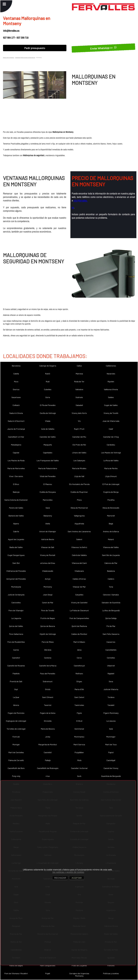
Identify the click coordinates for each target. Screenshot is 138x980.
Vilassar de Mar (79, 587)
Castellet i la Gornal (79, 768)
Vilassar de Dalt (48, 547)
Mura (16, 381)
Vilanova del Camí (79, 563)
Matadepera (16, 445)
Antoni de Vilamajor (48, 531)
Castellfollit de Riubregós (48, 768)
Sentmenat (79, 729)
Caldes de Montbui (79, 634)
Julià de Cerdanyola (16, 595)
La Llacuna (111, 721)
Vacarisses (16, 397)
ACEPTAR (77, 878)
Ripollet (111, 381)
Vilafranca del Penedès (16, 571)
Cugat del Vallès (111, 405)
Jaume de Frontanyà (16, 429)
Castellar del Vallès (48, 437)
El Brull (79, 721)
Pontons (111, 966)
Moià (79, 760)
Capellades (48, 453)
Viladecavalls (48, 571)
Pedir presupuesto (35, 48)
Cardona (48, 658)
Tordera (111, 697)
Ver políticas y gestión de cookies (68, 872)
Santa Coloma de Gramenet (16, 500)
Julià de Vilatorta (111, 689)
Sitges (79, 681)
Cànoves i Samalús (111, 595)
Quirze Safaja (111, 618)
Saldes (111, 397)
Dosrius (16, 389)
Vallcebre (79, 389)
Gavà (48, 508)
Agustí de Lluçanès (16, 539)
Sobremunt (48, 681)
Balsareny (48, 516)
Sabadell (79, 405)
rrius (48, 776)
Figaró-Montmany (111, 713)
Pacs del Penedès (48, 673)
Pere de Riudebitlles (16, 642)
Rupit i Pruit (79, 429)
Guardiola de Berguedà (111, 776)
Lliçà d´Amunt (111, 476)
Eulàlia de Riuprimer (79, 492)
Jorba (48, 737)
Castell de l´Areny (111, 768)
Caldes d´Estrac (79, 579)
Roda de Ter (79, 381)
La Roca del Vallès (111, 460)
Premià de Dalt (16, 681)
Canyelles (79, 595)
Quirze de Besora (48, 626)
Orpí (16, 689)
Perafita (111, 500)
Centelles (111, 658)
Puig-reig (16, 776)
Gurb (79, 776)
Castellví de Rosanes (16, 666)
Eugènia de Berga (111, 492)
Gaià (111, 729)
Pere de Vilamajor (16, 610)
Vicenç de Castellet (79, 603)
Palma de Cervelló (16, 760)
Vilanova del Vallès (111, 547)
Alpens (16, 524)
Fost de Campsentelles (79, 618)
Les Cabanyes (79, 460)
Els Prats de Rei (79, 445)
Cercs (79, 658)
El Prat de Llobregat (111, 484)
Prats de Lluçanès (79, 966)
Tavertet (48, 705)
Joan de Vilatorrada (111, 421)
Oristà (48, 689)
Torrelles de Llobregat (16, 729)
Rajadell (111, 673)
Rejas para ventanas (8, 57)
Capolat (16, 453)
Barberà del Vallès (16, 516)
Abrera (16, 705)
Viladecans (79, 571)
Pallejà (48, 760)
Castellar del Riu (79, 437)
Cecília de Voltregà (48, 413)
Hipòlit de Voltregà (48, 634)
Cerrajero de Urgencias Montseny (79, 975)
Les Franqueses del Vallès (48, 460)
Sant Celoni (79, 697)
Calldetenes (111, 366)
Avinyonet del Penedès (16, 579)
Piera (79, 500)
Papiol (111, 752)
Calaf (111, 429)
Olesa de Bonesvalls (111, 508)
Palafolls (16, 673)
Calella (16, 374)
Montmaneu (79, 737)
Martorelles (48, 500)
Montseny (48, 587)
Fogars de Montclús (16, 713)
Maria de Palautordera (48, 468)
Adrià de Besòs (48, 539)
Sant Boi (16, 563)
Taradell (111, 705)
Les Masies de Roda (16, 460)
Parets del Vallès (16, 508)
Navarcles (111, 374)
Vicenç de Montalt (48, 555)
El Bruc (16, 484)
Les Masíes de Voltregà (111, 453)
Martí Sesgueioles (48, 966)
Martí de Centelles (16, 752)
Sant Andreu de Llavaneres (79, 531)
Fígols (79, 713)
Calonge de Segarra (48, 366)
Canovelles (16, 603)
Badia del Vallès (16, 547)
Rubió (48, 374)
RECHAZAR (60, 878)
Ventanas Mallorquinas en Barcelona (25, 57)
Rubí (48, 381)
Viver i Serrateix (16, 476)
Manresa (79, 374)
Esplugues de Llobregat (16, 721)
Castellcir (16, 658)
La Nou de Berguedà (111, 610)
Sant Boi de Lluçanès (111, 555)
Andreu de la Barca (111, 531)
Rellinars (79, 673)
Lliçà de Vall (79, 476)
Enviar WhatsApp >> (103, 48)
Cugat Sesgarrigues (16, 555)
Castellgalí (111, 760)
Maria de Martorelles (16, 468)
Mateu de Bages (16, 966)
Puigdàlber (79, 752)
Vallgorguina (79, 516)
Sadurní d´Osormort (16, 421)
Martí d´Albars (79, 642)
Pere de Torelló (48, 610)
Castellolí (48, 752)
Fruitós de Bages (48, 618)
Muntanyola (16, 587)
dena (79, 650)
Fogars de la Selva (48, 713)
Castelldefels (111, 650)
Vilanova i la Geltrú (79, 547)
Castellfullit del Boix (16, 768)
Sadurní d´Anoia (16, 413)
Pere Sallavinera (16, 634)
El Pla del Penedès (48, 405)
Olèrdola (48, 650)
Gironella (48, 721)
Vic (79, 421)
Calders (111, 579)
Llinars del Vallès (79, 453)
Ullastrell (111, 666)
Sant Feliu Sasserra (111, 634)
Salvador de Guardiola (111, 603)
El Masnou (48, 484)
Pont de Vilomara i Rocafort (16, 973)
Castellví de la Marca (48, 666)
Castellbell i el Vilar (16, 437)
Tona (111, 587)
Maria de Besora (48, 729)
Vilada (48, 421)
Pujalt (48, 973)
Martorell (111, 516)
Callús (79, 366)
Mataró (111, 539)
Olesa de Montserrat (79, 508)
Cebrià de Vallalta (79, 555)
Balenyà (16, 492)
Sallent (79, 539)
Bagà (111, 524)
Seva (111, 681)
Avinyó (48, 579)
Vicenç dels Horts (79, 413)
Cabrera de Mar (111, 563)
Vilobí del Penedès (48, 476)
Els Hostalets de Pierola (79, 484)
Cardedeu (111, 445)
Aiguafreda (79, 524)
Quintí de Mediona (79, 626)
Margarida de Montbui (48, 744)
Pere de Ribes (48, 642)
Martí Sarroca (79, 744)
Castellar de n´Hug (111, 437)
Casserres (111, 642)
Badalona (111, 571)
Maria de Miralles (79, 468)
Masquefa (48, 445)
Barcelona (16, 366)
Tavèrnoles (79, 705)
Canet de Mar (48, 603)
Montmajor (111, 737)
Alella (48, 524)
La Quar (16, 697)
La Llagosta (16, 618)
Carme (16, 650)
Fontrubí (16, 737)
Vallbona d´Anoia (111, 389)
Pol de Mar (111, 626)
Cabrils (16, 531)
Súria (48, 397)
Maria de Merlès (111, 468)
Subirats (79, 397)
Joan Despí (48, 595)
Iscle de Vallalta (48, 429)
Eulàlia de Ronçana (48, 492)
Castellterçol (79, 666)
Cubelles (48, 389)
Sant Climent (48, 697)
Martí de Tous (111, 744)
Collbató (16, 405)
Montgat (16, 744)
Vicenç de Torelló (111, 413)
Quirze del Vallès (16, 626)
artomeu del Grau (48, 563)
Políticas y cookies (111, 973)
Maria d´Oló (79, 689)
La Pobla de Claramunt (79, 610)
